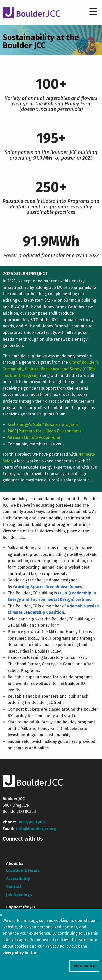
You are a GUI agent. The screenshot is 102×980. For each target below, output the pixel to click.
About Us (15, 863)
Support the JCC (21, 907)
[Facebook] (7, 849)
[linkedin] (31, 849)
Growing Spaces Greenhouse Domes (48, 587)
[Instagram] (42, 849)
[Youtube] (19, 849)
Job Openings (19, 895)
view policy (84, 966)
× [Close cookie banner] (1, 915)
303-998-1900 (31, 822)
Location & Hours (23, 870)
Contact (14, 887)
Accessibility (18, 879)
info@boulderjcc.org (36, 829)
